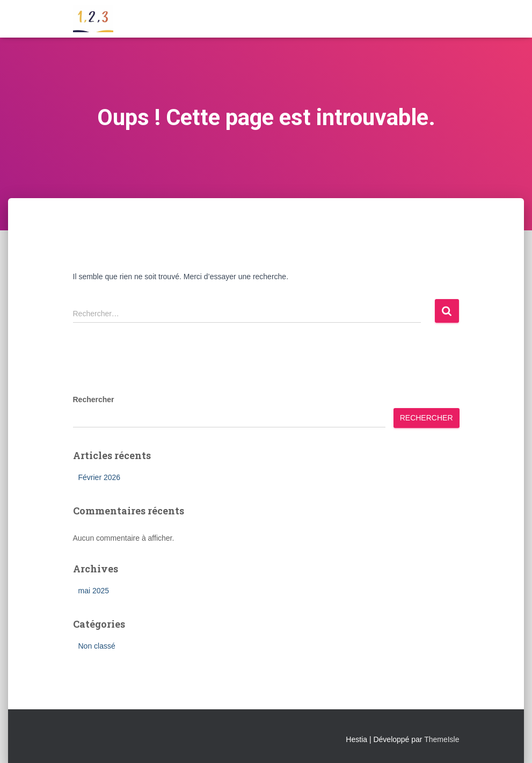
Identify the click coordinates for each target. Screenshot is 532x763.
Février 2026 (100, 477)
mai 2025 (94, 591)
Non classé (97, 646)
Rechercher (94, 399)
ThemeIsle (442, 739)
